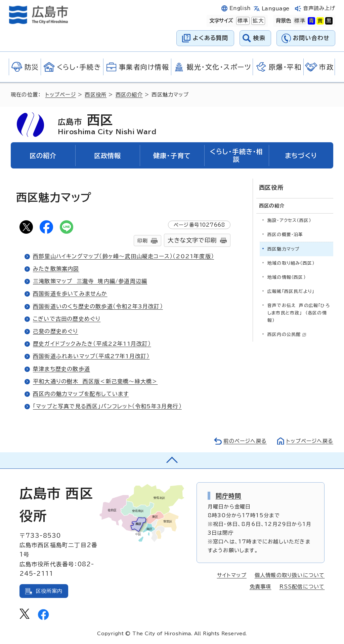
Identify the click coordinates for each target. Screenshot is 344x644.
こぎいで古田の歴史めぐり (67, 319)
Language (276, 9)
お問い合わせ (311, 38)
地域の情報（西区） (287, 277)
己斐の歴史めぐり (56, 331)
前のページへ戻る (245, 441)
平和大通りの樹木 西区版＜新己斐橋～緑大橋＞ (95, 381)
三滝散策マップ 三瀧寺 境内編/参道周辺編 (90, 281)
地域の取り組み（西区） (291, 263)
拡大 (257, 21)
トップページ (61, 95)
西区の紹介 (129, 95)
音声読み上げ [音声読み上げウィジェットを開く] (319, 8)
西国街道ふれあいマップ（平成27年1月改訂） (91, 356)
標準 (242, 21)
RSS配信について (302, 587)
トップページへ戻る (310, 441)
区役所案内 (49, 591)
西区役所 (96, 95)
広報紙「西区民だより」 (291, 291)
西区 (107, 124)
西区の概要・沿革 (285, 235)
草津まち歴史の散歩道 (61, 369)
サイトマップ (232, 575)
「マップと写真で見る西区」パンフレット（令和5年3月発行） (107, 406)
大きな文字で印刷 (192, 240)
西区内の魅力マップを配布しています (81, 394)
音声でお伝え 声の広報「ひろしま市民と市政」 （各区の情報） (299, 313)
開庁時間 (229, 496)
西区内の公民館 (287, 334)
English (240, 8)
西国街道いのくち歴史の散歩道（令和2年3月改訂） (98, 306)
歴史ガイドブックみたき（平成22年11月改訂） (92, 344)
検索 (260, 38)
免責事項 (261, 587)
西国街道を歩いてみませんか (70, 294)
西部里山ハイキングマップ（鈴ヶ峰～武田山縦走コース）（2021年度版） (123, 256)
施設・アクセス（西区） (289, 220)
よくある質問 (210, 38)
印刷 (142, 241)
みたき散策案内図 (56, 269)
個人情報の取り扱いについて (290, 575)
